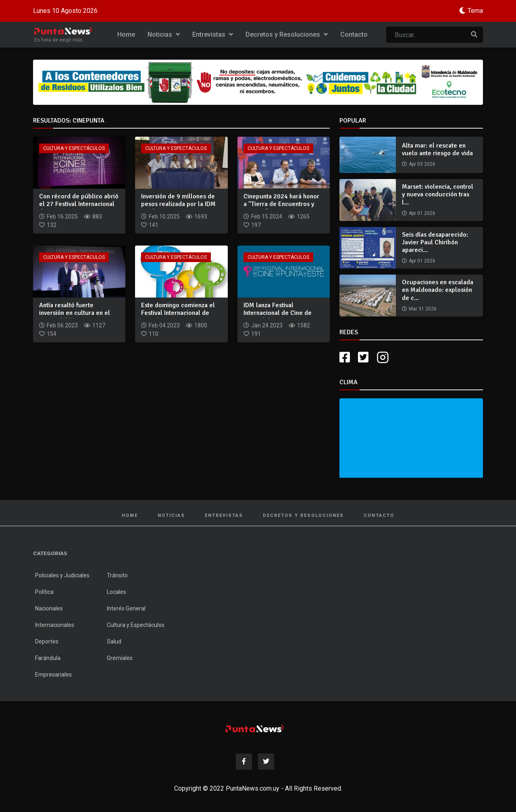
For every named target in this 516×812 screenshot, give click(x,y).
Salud (114, 641)
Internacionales (55, 625)
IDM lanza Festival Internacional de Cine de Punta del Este (278, 313)
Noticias (164, 34)
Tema (475, 11)
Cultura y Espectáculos (74, 148)
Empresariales (53, 675)
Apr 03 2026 (422, 164)
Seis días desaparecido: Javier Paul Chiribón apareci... (435, 242)
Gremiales (120, 658)
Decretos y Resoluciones (287, 34)
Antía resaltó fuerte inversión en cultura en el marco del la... (75, 313)
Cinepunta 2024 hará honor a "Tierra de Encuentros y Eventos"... (281, 204)
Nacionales (49, 608)
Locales (117, 592)
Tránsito (117, 575)
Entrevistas (213, 34)
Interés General (126, 608)
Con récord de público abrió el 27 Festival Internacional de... (79, 204)
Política (44, 592)
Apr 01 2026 (422, 213)
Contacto (354, 34)
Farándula (48, 658)
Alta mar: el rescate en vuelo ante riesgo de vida (437, 149)
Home (126, 34)
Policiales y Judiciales (62, 575)
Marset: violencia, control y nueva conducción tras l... (438, 194)
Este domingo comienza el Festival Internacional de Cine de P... (178, 313)
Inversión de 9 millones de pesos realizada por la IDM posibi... (178, 204)
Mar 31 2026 (423, 309)
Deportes (47, 641)
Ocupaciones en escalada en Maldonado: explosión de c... (438, 290)
